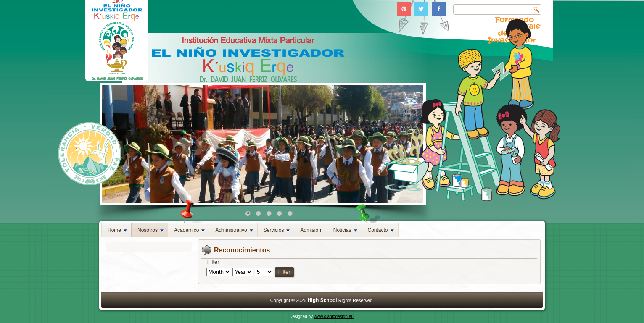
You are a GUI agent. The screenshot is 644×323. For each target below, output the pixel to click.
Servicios (277, 230)
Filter (284, 272)
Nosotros (150, 230)
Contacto (381, 230)
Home (117, 230)
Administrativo (234, 230)
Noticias (345, 230)
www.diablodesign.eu (334, 316)
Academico (189, 230)
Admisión (310, 230)
